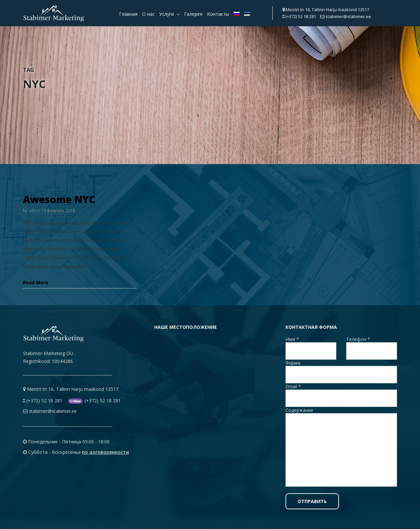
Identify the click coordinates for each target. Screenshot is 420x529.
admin (34, 211)
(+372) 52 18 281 (299, 16)
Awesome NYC (59, 199)
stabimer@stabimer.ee (346, 16)
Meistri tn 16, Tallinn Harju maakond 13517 (326, 10)
